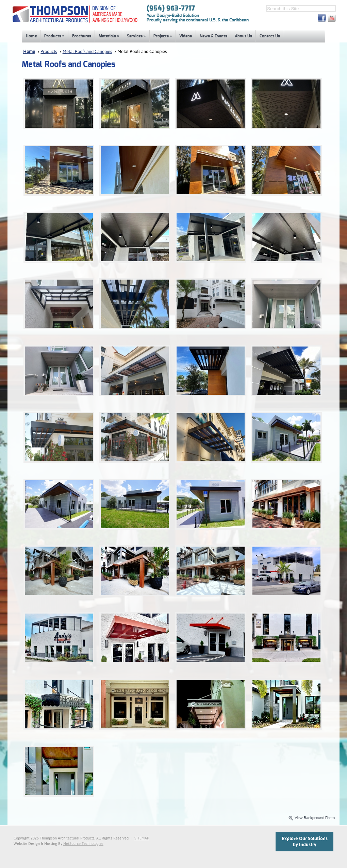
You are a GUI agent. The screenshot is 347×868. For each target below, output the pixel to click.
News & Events (213, 36)
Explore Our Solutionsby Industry (305, 842)
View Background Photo (311, 818)
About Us (243, 36)
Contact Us (270, 36)
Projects (163, 36)
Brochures (82, 36)
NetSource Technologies (83, 844)
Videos (186, 36)
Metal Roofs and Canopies (87, 52)
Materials (109, 36)
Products (54, 36)
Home (31, 36)
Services (136, 36)
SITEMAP (142, 838)
